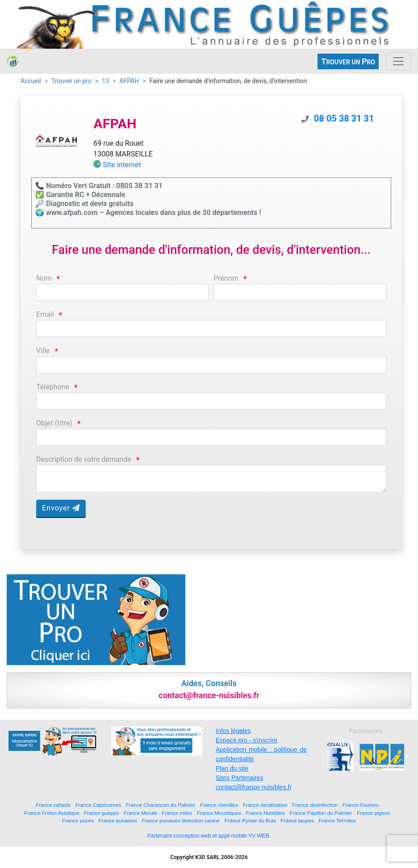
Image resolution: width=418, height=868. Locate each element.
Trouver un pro (71, 81)
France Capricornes (98, 805)
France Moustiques (219, 813)
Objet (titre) (54, 423)
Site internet (122, 165)
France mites (177, 813)
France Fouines (361, 805)
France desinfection (315, 805)
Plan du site (232, 768)
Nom (44, 278)
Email (45, 314)
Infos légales (233, 731)
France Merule (140, 813)
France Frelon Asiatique (52, 813)
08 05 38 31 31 (344, 118)
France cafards (53, 805)
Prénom (226, 278)
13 (105, 81)
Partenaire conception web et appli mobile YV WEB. (209, 836)
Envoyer (61, 508)
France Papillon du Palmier (321, 813)
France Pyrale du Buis (250, 820)
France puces (78, 820)
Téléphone (53, 387)
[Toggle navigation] (398, 61)
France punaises (117, 820)
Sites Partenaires (240, 778)
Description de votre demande (84, 459)
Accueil (31, 81)
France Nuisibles (265, 813)
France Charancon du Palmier (161, 805)
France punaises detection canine (181, 820)
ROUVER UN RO (348, 61)
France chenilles (219, 805)
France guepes (101, 813)
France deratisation (265, 805)
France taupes (297, 820)
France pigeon (374, 813)
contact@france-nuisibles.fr (254, 787)
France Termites (337, 820)
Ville (43, 351)
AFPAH (129, 81)
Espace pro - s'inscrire (247, 740)
